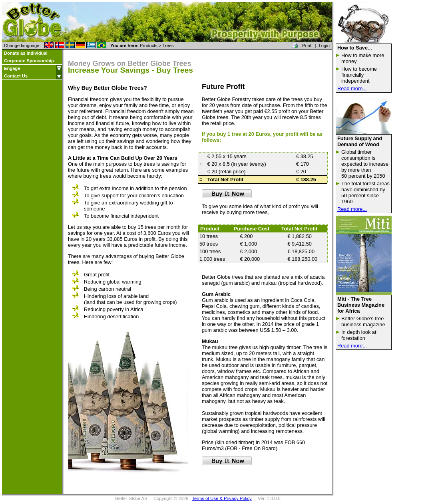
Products (149, 46)
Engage (12, 68)
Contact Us (16, 76)
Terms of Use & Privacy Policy (222, 498)
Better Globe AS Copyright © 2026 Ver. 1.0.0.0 (198, 498)
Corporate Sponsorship (29, 61)
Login (324, 46)
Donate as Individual (26, 53)
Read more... (352, 88)
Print (307, 46)
